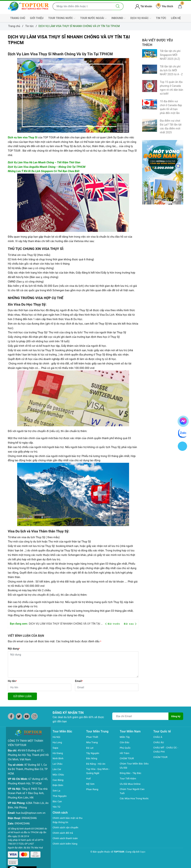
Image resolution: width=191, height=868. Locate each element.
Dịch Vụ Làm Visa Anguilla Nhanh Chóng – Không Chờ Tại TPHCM (47, 167)
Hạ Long (58, 742)
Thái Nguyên (60, 796)
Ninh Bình (58, 758)
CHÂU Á (158, 737)
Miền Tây (125, 737)
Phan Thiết (93, 737)
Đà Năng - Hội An (96, 764)
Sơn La (57, 791)
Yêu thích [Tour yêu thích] (165, 6)
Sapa (56, 748)
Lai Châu (58, 764)
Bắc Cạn (58, 801)
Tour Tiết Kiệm (129, 779)
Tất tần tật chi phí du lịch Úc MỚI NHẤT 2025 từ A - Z (171, 70)
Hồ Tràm (125, 753)
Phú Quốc (126, 748)
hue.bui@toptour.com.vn (31, 807)
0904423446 (29, 812)
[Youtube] (27, 716)
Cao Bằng (58, 780)
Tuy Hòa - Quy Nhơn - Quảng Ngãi (99, 771)
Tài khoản (144, 6)
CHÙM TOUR (127, 758)
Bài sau (130, 624)
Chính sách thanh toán (66, 839)
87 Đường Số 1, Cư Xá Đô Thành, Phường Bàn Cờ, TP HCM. (28, 763)
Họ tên (12, 681)
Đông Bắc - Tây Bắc (131, 774)
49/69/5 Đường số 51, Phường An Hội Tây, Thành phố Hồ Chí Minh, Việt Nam (28, 749)
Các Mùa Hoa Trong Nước (132, 802)
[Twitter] (19, 716)
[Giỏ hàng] (180, 6)
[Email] (107, 687)
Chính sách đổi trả (64, 833)
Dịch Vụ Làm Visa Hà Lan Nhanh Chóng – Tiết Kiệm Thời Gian (44, 162)
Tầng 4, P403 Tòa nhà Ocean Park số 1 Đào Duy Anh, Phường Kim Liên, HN (28, 787)
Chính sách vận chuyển (66, 828)
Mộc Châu (59, 775)
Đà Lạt (90, 748)
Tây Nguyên (93, 753)
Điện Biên (58, 785)
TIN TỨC (161, 18)
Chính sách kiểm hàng (66, 844)
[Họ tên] (40, 687)
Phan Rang (93, 790)
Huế (89, 779)
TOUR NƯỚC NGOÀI (93, 18)
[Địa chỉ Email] (140, 716)
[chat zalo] (183, 433)
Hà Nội (57, 737)
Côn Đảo (125, 742)
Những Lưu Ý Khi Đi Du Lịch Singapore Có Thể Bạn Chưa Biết (44, 171)
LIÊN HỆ (176, 18)
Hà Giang (58, 753)
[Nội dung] (73, 664)
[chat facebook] (183, 420)
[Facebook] (11, 716)
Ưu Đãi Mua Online (131, 784)
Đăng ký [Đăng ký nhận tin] (176, 716)
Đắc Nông (92, 758)
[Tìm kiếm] (118, 6)
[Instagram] (34, 716)
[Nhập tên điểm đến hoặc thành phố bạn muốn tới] (82, 6)
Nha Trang (92, 742)
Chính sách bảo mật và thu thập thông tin (66, 820)
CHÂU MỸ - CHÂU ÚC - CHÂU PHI (167, 750)
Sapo (143, 852)
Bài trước (113, 624)
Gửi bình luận (22, 696)
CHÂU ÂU (159, 742)
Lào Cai (57, 769)
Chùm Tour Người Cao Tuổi (133, 792)
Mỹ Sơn (91, 784)
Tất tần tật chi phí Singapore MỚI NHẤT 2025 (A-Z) (170, 55)
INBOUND (118, 18)
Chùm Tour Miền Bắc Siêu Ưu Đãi (132, 766)
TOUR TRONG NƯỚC (62, 18)
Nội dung (14, 649)
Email (79, 681)
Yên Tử (57, 807)
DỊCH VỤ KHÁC (141, 18)
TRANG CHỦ (18, 18)
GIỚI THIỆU (37, 18)
